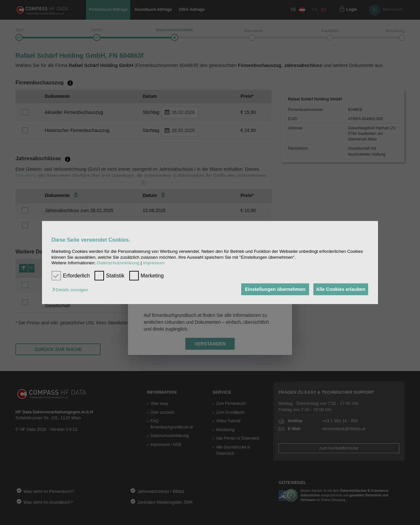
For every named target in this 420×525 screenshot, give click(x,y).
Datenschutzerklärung (118, 263)
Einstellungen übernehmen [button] (272, 289)
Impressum (154, 263)
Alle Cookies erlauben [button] (339, 289)
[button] (72, 290)
